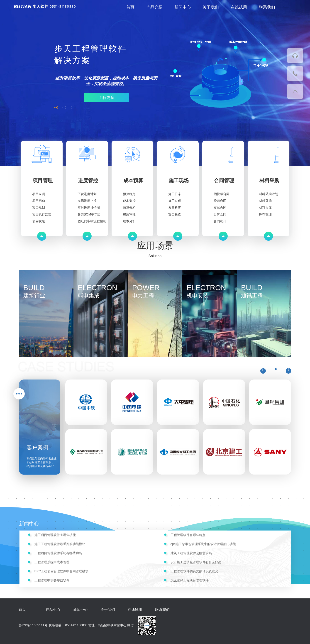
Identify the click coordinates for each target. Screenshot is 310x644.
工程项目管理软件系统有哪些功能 (58, 553)
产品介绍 (154, 7)
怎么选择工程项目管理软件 (190, 580)
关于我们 (211, 7)
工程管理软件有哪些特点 (188, 535)
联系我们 (267, 7)
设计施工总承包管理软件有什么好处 (196, 562)
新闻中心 (183, 7)
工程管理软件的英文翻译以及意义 (194, 571)
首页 (130, 7)
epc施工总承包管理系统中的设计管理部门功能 (203, 544)
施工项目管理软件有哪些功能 (55, 535)
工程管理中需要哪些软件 (52, 580)
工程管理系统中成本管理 (52, 562)
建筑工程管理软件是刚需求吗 (191, 553)
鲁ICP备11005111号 (33, 625)
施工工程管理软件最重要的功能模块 (60, 544)
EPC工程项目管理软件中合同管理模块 (62, 571)
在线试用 (239, 7)
